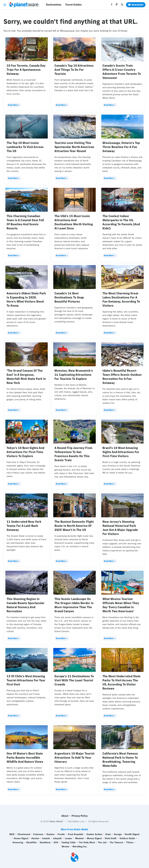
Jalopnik (57, 838)
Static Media (56, 821)
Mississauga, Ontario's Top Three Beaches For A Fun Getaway (121, 147)
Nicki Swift (111, 838)
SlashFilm (31, 842)
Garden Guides (94, 834)
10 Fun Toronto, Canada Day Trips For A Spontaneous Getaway (26, 70)
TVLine (130, 842)
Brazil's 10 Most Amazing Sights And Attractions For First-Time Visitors (121, 452)
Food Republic (76, 834)
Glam (108, 834)
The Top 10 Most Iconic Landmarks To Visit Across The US (25, 147)
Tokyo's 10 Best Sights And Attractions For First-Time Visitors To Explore (25, 452)
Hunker (35, 838)
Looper (69, 838)
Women (65, 847)
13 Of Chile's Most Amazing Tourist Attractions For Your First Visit (26, 680)
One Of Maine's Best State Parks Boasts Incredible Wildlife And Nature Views (25, 758)
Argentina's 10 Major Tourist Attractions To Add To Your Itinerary (74, 758)
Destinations (54, 5)
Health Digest (132, 834)
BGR (12, 834)
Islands (46, 838)
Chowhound (24, 834)
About (65, 816)
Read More (13, 105)
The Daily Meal (87, 842)
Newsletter (136, 5)
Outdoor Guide (127, 838)
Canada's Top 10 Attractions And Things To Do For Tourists (74, 70)
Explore (51, 834)
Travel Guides (73, 5)
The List (102, 842)
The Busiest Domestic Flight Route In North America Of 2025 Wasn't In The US (74, 526)
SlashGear (45, 842)
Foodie (61, 834)
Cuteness (38, 834)
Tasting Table (69, 842)
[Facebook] (112, 5)
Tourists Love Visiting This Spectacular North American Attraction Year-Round (74, 147)
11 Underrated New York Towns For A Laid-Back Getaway (24, 526)
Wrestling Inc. (80, 847)
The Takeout (116, 842)
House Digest (21, 838)
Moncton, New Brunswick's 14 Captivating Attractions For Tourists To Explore (74, 375)
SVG (56, 842)
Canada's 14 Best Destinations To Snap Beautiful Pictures (69, 297)
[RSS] (122, 5)
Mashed (80, 838)
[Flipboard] (117, 5)
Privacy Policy (80, 816)
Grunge (118, 834)
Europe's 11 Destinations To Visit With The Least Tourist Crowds (74, 680)
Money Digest (94, 838)
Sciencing (18, 842)
